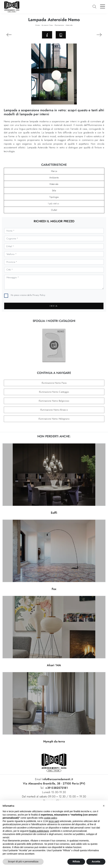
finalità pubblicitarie (39, 831)
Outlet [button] (54, 210)
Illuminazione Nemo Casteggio (54, 392)
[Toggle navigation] (103, 6)
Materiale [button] (54, 184)
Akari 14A (54, 665)
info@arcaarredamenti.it (57, 779)
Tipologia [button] (54, 197)
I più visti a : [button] (54, 203)
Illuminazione (59, 25)
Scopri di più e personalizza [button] (23, 862)
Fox (54, 589)
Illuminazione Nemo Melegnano (54, 419)
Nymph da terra (54, 741)
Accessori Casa (47, 25)
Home (37, 25)
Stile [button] (54, 191)
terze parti (54, 821)
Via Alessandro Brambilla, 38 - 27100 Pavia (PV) (54, 783)
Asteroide (69, 25)
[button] (104, 806)
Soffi (54, 513)
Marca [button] (54, 171)
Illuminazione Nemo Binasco (54, 410)
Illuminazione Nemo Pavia (54, 383)
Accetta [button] (96, 862)
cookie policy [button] (50, 818)
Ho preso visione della (28, 295)
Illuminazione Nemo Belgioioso (54, 401)
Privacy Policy (39, 295)
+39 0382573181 (56, 788)
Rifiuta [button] (76, 862)
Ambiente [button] (54, 178)
